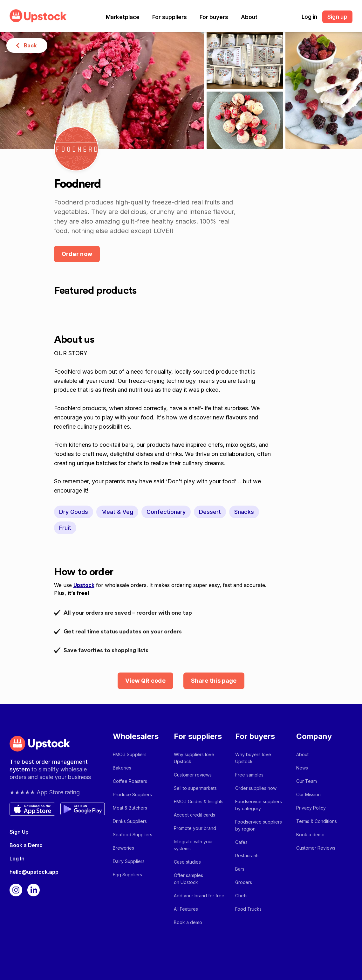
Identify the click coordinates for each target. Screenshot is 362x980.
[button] (123, 17)
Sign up (337, 17)
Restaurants (247, 856)
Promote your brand (195, 828)
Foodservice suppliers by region (259, 825)
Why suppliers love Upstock (194, 758)
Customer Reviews (316, 848)
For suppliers (170, 17)
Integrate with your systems (193, 845)
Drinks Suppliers (130, 821)
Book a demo (188, 922)
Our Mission (308, 794)
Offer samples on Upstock (188, 879)
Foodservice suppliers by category (259, 805)
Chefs (241, 896)
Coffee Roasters (130, 781)
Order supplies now (256, 788)
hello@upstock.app (34, 872)
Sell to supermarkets (195, 788)
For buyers (214, 17)
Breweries (123, 848)
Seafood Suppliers (133, 835)
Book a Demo (26, 845)
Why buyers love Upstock (253, 758)
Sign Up (19, 832)
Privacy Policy (311, 808)
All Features (186, 909)
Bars (240, 869)
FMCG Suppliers (130, 754)
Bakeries (122, 768)
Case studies (187, 862)
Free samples (249, 775)
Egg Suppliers (127, 875)
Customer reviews (193, 775)
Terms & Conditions (317, 821)
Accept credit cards (195, 815)
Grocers (244, 882)
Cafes (241, 842)
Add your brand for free (199, 896)
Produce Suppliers (132, 794)
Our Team (307, 781)
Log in (309, 17)
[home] (38, 16)
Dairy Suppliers (129, 861)
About (249, 17)
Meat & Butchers (130, 808)
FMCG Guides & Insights (199, 801)
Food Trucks (248, 909)
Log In (17, 859)
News (302, 768)
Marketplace (123, 17)
